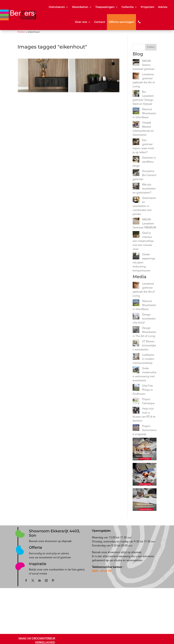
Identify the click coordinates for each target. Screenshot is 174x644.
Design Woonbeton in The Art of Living (144, 332)
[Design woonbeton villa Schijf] (136, 317)
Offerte (35, 548)
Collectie (128, 7)
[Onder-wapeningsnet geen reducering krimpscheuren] (136, 257)
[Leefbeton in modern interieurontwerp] (136, 357)
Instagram (76, 629)
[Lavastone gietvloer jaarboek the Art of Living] (136, 77)
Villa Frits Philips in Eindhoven (143, 390)
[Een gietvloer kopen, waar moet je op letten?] (136, 142)
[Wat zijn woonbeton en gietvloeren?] (136, 187)
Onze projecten (79, 613)
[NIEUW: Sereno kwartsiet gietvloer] (136, 63)
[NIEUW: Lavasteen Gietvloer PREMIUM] (136, 222)
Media (107, 613)
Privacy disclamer (144, 621)
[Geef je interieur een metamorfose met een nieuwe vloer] (136, 235)
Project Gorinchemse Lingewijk (145, 430)
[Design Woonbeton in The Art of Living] (136, 330)
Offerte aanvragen (121, 22)
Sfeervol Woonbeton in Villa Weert (144, 114)
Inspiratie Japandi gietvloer (85, 621)
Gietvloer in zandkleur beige (144, 162)
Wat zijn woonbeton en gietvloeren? (144, 189)
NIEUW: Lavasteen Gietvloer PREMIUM (144, 224)
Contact (100, 22)
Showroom (22, 621)
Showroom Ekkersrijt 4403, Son (54, 533)
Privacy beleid (143, 625)
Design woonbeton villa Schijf (144, 319)
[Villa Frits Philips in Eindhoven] (136, 388)
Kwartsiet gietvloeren (49, 625)
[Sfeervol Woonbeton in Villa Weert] (136, 112)
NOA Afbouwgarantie (147, 617)
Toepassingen (105, 7)
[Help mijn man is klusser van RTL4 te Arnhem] (136, 411)
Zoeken (151, 47)
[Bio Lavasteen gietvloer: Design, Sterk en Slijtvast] (136, 94)
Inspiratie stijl (78, 617)
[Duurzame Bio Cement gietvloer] (136, 173)
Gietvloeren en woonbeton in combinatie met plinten (144, 206)
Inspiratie (38, 564)
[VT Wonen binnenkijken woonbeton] (136, 344)
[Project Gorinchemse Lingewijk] (136, 428)
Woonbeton (80, 7)
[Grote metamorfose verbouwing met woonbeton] (136, 371)
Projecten (148, 7)
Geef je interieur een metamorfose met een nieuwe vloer (143, 241)
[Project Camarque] (136, 401)
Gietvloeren (57, 7)
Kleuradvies (23, 625)
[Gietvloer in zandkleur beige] (136, 160)
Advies (163, 7)
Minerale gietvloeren (49, 629)
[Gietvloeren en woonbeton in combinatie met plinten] (136, 200)
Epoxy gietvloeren (47, 637)
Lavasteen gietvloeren (50, 621)
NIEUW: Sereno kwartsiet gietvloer (144, 65)
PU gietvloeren (46, 633)
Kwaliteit (140, 613)
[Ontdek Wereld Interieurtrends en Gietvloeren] (136, 125)
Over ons (81, 22)
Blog (106, 609)
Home (21, 32)
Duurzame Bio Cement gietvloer (144, 175)
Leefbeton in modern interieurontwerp (143, 359)
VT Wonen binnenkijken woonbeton (144, 346)
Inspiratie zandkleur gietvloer (86, 625)
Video (107, 617)
